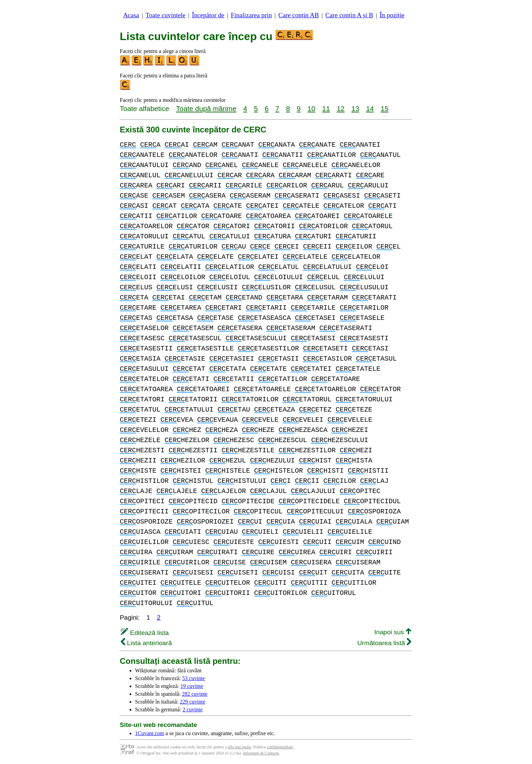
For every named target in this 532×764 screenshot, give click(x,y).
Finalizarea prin (251, 15)
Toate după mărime (206, 108)
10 (311, 108)
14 (370, 108)
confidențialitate (280, 747)
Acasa (131, 15)
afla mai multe (239, 747)
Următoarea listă (384, 643)
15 (385, 108)
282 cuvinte (195, 694)
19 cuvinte (192, 686)
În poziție (392, 15)
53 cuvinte (194, 678)
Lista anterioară (146, 643)
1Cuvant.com (150, 733)
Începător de (208, 15)
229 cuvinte (193, 702)
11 (326, 108)
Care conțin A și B (349, 15)
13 (355, 108)
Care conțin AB (298, 15)
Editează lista (145, 633)
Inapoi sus (393, 632)
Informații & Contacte (261, 753)
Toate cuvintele (165, 15)
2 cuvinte (193, 710)
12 (340, 108)
